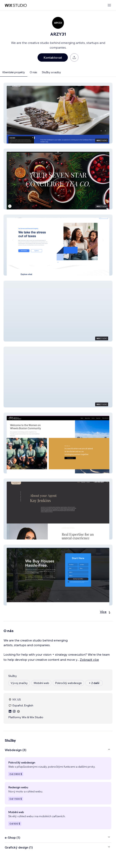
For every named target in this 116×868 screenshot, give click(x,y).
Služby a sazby (51, 72)
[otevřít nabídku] (109, 5)
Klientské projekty (14, 72)
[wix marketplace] (16, 5)
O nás (33, 72)
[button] (58, 113)
